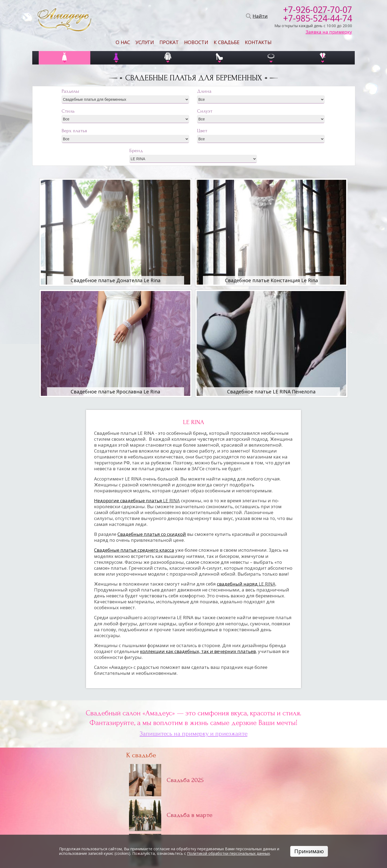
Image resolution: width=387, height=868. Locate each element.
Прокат (169, 42)
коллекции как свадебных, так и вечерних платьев (198, 651)
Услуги (145, 42)
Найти (259, 16)
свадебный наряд (246, 584)
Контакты (258, 42)
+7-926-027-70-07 (318, 10)
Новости (196, 42)
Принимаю (309, 851)
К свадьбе (227, 42)
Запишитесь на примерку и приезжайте (194, 734)
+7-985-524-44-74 (318, 18)
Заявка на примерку (329, 32)
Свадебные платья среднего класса (134, 550)
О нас (123, 42)
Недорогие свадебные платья (137, 501)
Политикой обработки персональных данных (228, 853)
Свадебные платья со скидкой (152, 534)
